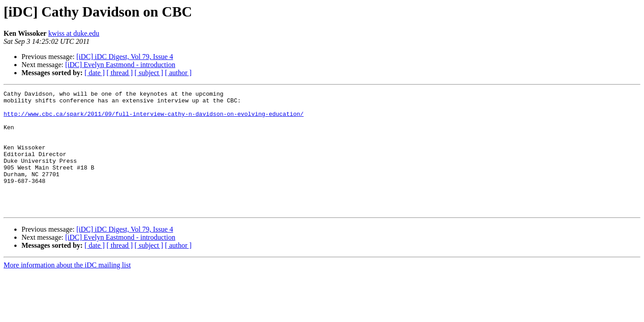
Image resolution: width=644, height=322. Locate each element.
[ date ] (95, 73)
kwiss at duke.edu (74, 33)
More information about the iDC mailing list (67, 289)
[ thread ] (120, 73)
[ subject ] (149, 73)
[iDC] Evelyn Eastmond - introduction (120, 65)
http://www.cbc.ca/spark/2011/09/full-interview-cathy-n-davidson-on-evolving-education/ (154, 119)
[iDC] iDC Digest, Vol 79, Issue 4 (125, 57)
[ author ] (178, 73)
